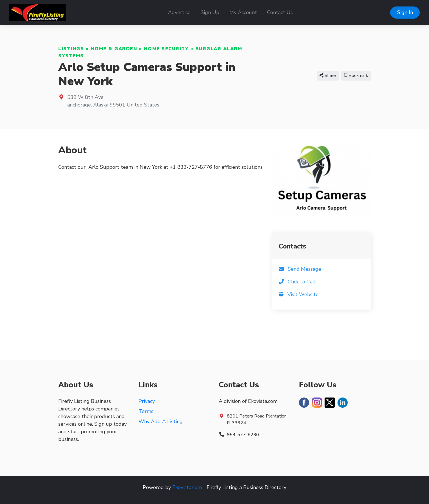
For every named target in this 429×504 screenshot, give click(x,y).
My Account (243, 12)
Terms (146, 411)
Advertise (179, 12)
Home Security (166, 49)
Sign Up (210, 12)
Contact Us (280, 12)
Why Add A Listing (161, 421)
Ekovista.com (187, 487)
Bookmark (356, 76)
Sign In (405, 12)
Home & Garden (114, 49)
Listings (71, 49)
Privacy (147, 401)
